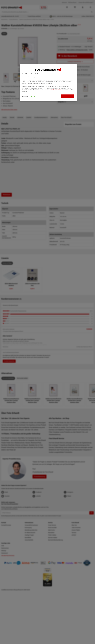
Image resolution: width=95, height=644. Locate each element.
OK (68, 96)
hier (41, 90)
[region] (48, 83)
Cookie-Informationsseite (56, 90)
